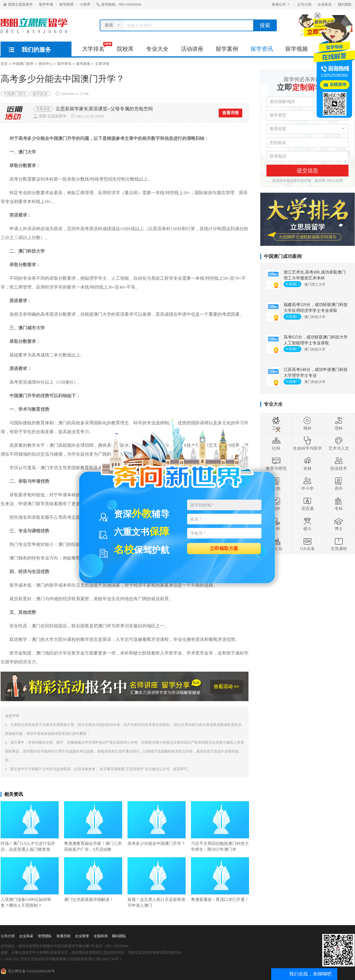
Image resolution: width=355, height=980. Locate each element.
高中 (339, 484)
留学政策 (83, 64)
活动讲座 (192, 49)
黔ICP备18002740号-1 (105, 959)
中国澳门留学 (23, 64)
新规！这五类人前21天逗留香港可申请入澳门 (157, 882)
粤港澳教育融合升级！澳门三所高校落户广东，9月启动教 (93, 826)
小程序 (85, 4)
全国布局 (101, 936)
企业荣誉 (82, 936)
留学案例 (227, 49)
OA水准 (307, 544)
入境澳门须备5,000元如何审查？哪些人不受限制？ (30, 882)
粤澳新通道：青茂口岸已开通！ (220, 880)
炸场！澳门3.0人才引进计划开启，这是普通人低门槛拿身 (30, 826)
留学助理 (66, 4)
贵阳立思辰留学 (18, 4)
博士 (339, 524)
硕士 (307, 524)
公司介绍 (304, 4)
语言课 (307, 504)
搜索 (265, 25)
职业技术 (339, 464)
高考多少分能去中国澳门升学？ (157, 823)
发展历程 (63, 936)
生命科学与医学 (307, 444)
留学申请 (46, 4)
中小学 (307, 484)
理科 (339, 423)
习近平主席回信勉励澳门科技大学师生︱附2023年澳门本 (220, 826)
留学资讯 (262, 49)
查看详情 (230, 113)
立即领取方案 (224, 548)
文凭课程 (339, 544)
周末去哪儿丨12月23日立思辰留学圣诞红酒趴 (103, 109)
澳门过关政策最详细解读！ (93, 880)
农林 (307, 464)
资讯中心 (45, 64)
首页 (4, 64)
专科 (339, 504)
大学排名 (96, 47)
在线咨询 (338, 85)
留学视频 (297, 49)
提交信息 (307, 171)
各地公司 (281, 4)
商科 (307, 423)
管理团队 (45, 936)
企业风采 (325, 4)
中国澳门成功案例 (283, 256)
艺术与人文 (339, 444)
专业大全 (157, 49)
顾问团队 (345, 4)
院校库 (125, 49)
